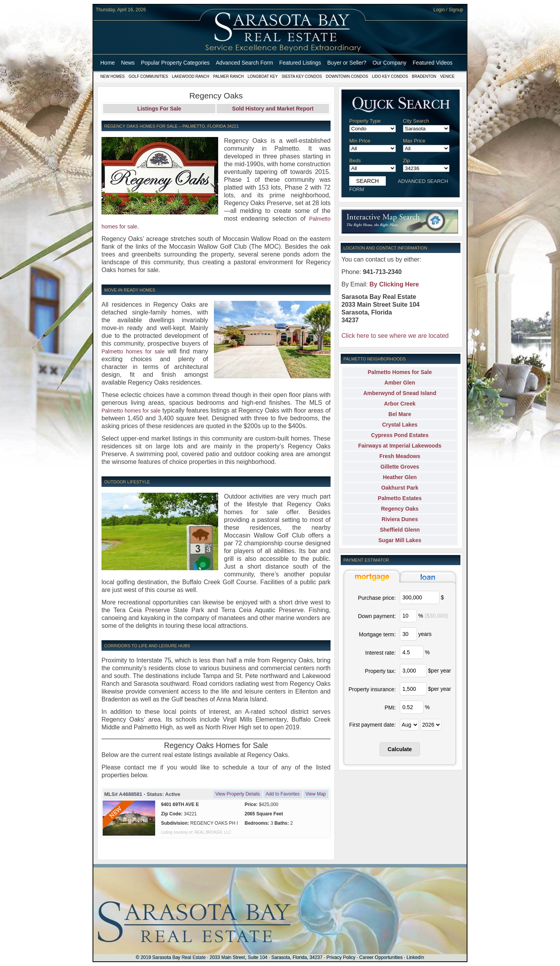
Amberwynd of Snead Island (400, 393)
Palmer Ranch (228, 76)
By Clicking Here (394, 284)
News (128, 63)
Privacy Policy (341, 957)
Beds (355, 161)
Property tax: (380, 671)
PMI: (390, 708)
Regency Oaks (400, 509)
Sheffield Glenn (400, 530)
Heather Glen (400, 477)
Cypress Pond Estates (400, 435)
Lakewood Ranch (191, 76)
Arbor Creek (400, 404)
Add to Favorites (283, 794)
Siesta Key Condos (302, 76)
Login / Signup (448, 10)
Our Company (389, 63)
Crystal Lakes (400, 425)
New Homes (113, 76)
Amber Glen (400, 383)
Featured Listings (300, 63)
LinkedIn (415, 957)
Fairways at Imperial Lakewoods (400, 446)
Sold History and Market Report (273, 109)
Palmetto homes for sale (133, 351)
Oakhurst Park (400, 488)
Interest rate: (381, 653)
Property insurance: (372, 689)
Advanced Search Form (244, 63)
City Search (416, 121)
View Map (316, 794)
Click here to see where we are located (395, 336)
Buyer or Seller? (347, 63)
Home (108, 63)
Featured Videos (432, 63)
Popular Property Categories (175, 63)
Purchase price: (377, 598)
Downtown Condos (347, 76)
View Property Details (238, 794)
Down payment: (377, 616)
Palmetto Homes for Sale (400, 372)
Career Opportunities (381, 957)
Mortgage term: (377, 634)
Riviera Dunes (400, 519)
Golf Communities (148, 76)
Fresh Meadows (400, 456)
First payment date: (373, 725)
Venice (447, 76)
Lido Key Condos (390, 76)
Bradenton (424, 76)
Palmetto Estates (400, 498)
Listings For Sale (159, 109)
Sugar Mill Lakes (400, 540)
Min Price (360, 141)
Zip (406, 161)
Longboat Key (263, 76)
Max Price (414, 141)
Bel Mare (400, 414)
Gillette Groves (400, 467)
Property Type (365, 121)
